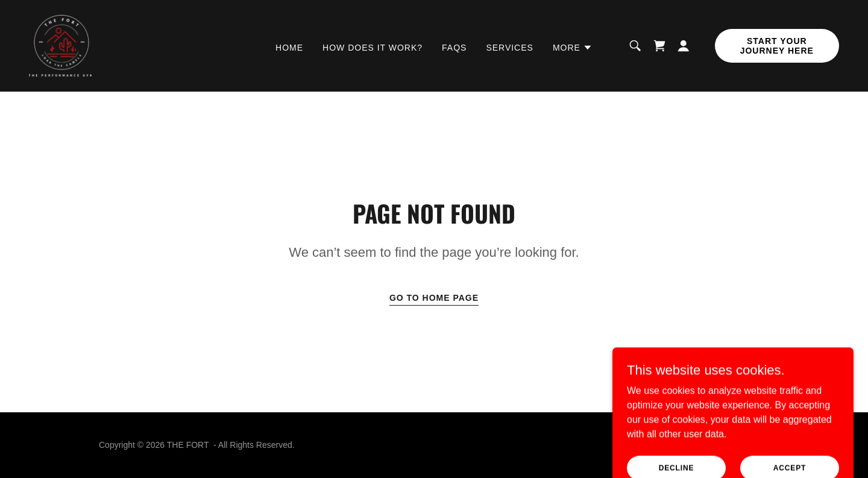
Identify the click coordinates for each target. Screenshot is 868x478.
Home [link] (289, 48)
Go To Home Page (434, 298)
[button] (573, 48)
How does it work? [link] (373, 48)
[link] (60, 45)
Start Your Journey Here (777, 46)
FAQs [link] (454, 48)
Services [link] (510, 48)
